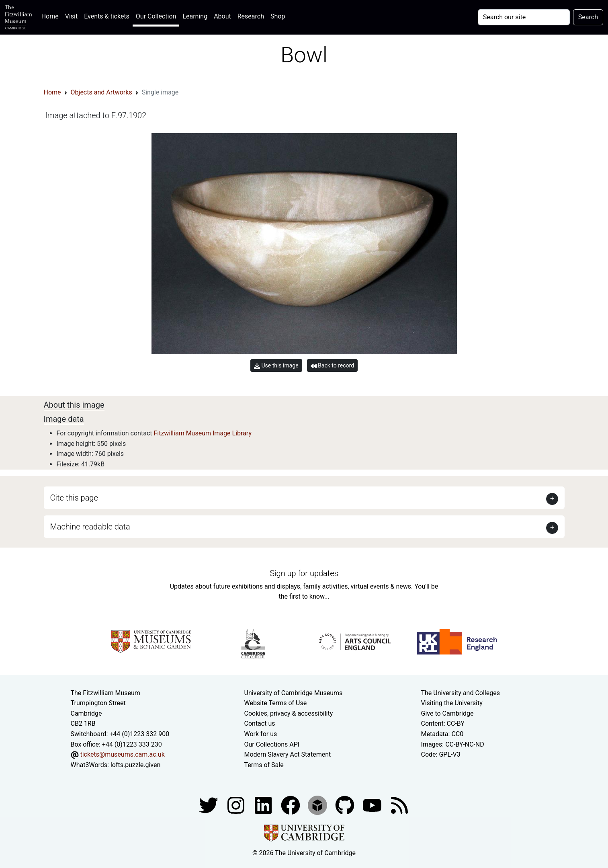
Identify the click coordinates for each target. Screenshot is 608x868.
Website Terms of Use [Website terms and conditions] (276, 703)
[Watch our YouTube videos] (373, 805)
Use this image (276, 366)
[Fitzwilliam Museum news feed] (399, 805)
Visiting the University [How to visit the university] (452, 703)
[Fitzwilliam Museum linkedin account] (291, 805)
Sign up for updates (304, 573)
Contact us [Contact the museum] (260, 723)
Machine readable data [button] (90, 527)
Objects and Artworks (101, 92)
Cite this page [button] (74, 498)
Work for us (261, 734)
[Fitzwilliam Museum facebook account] (264, 805)
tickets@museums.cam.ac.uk (122, 754)
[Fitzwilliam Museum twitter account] (209, 805)
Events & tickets (107, 16)
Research (251, 16)
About (222, 16)
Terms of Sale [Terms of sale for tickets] (264, 765)
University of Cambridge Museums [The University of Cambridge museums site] (294, 693)
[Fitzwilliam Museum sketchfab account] (318, 805)
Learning (195, 16)
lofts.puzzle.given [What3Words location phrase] (135, 765)
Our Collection (156, 16)
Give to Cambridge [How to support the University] (447, 713)
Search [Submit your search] (588, 17)
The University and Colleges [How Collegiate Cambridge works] (461, 693)
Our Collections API (272, 744)
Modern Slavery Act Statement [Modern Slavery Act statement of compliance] (288, 754)
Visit (71, 16)
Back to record (332, 366)
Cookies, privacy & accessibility (289, 713)
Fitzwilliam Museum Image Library (203, 433)
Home (52, 15)
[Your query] (524, 17)
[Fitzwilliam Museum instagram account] (237, 805)
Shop (278, 16)
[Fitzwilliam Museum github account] (346, 805)
